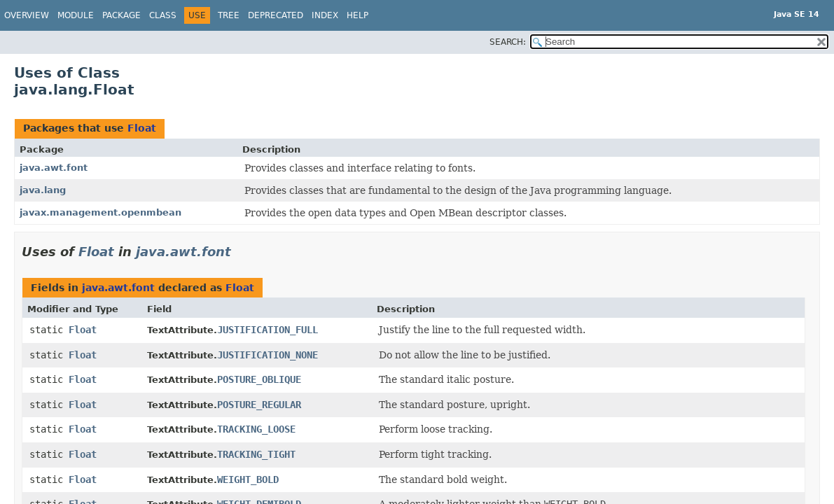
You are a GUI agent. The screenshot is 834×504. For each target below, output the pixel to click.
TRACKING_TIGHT (256, 454)
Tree (229, 15)
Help (357, 15)
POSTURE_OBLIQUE (259, 379)
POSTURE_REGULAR (259, 405)
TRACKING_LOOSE (256, 429)
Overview (27, 15)
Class (163, 15)
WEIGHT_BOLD (248, 479)
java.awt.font (54, 168)
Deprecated (276, 15)
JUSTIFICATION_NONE (267, 355)
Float (142, 128)
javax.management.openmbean (100, 212)
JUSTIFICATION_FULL (267, 330)
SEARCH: (508, 42)
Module (76, 15)
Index (325, 15)
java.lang (43, 190)
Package (121, 15)
